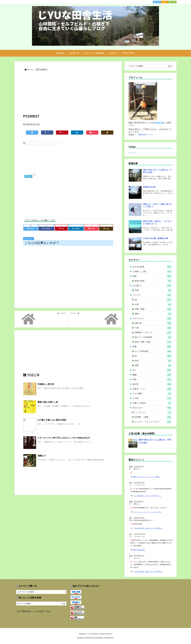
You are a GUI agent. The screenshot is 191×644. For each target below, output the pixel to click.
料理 (153, 290)
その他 (152, 398)
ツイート (133, 152)
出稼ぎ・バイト (152, 389)
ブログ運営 (152, 394)
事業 (152, 347)
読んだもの (152, 408)
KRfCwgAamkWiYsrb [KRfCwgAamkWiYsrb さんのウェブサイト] (142, 520)
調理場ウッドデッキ (153, 333)
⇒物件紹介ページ (145, 135)
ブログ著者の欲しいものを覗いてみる (33, 611)
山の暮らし (152, 286)
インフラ (152, 295)
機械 (152, 375)
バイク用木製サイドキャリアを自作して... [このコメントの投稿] (147, 496)
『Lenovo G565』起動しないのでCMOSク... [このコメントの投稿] (148, 528)
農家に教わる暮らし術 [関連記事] (48, 402)
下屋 (153, 328)
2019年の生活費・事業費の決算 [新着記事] (156, 238)
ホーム (30, 70)
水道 (153, 304)
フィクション (153, 412)
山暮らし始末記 (152, 403)
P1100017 (43, 70)
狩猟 (152, 379)
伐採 (152, 276)
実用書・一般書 (153, 417)
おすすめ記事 (152, 267)
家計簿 (152, 384)
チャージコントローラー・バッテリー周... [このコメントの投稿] (147, 512)
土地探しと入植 (152, 271)
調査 (153, 365)
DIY (152, 370)
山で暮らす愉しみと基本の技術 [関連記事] (52, 420)
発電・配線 (153, 309)
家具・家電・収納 (153, 342)
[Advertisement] (68, 94)
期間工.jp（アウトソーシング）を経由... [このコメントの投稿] (147, 477)
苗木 (153, 361)
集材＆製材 (153, 281)
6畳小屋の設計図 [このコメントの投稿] (139, 550)
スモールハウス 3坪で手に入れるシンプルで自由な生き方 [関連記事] (64, 438)
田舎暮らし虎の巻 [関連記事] (46, 384)
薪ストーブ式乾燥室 (153, 337)
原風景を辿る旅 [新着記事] (149, 187)
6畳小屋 (153, 323)
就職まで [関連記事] (42, 456)
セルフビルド (152, 318)
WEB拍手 (28, 176)
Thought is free (108, 638)
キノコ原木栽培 (153, 351)
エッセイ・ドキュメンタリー (153, 422)
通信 (153, 314)
